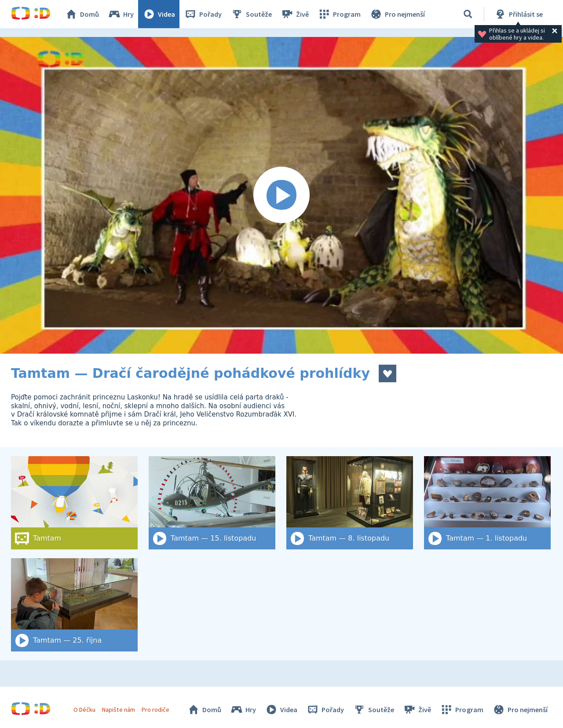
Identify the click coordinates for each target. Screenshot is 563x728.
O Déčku (84, 710)
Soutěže (251, 14)
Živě (295, 14)
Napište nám (118, 710)
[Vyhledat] (468, 14)
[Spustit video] (281, 195)
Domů (82, 14)
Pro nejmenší (397, 14)
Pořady (203, 14)
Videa (159, 14)
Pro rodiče (155, 710)
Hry (121, 14)
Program (339, 14)
